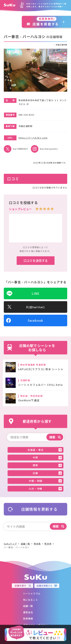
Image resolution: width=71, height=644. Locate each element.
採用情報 (28, 618)
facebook (36, 320)
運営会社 (28, 612)
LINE (36, 293)
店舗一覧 (28, 606)
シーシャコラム (32, 593)
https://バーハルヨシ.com (33, 137)
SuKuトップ (10, 544)
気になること (31, 600)
